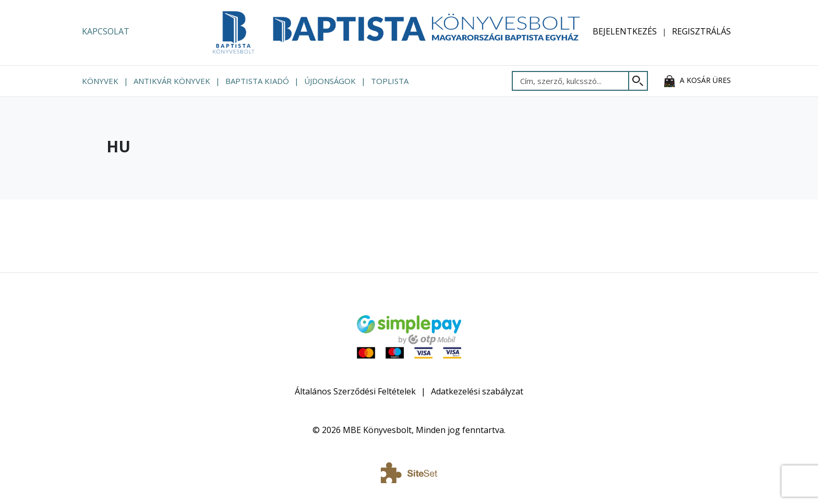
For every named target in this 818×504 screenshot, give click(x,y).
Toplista (390, 81)
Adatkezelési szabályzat (477, 391)
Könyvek (100, 81)
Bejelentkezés (625, 31)
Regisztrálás (701, 31)
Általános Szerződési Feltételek (355, 391)
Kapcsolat (106, 31)
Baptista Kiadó (257, 81)
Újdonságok (330, 81)
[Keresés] (638, 81)
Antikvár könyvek (172, 81)
